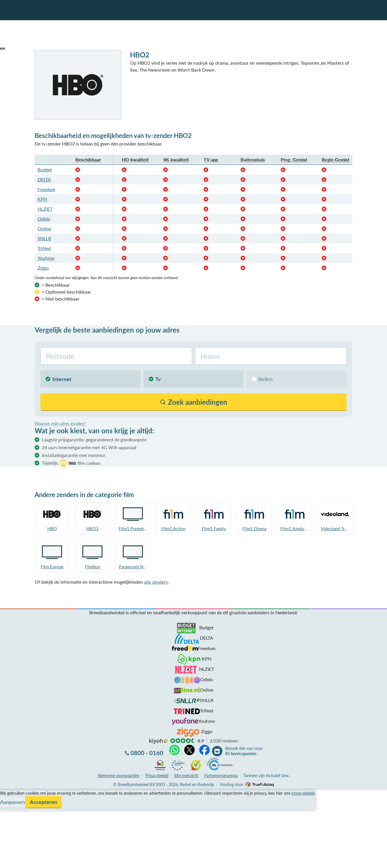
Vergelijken (11, 793)
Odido (44, 219)
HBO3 (92, 529)
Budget (45, 170)
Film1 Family (214, 529)
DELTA (44, 179)
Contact (8, 814)
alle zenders (156, 582)
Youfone (46, 258)
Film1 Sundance (295, 529)
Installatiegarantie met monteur (74, 455)
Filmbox (92, 567)
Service (7, 800)
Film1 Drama (254, 529)
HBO (52, 529)
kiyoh (159, 741)
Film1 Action (173, 529)
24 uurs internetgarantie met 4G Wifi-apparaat (89, 447)
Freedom (46, 189)
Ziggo (43, 268)
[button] (2, 48)
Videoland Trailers (335, 529)
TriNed (44, 248)
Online (44, 228)
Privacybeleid (157, 775)
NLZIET (45, 209)
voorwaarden (119, 775)
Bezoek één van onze (244, 751)
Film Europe (52, 567)
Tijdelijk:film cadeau (71, 463)
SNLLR (44, 238)
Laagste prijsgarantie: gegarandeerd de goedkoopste (94, 439)
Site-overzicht (186, 775)
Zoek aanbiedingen (26, 860)
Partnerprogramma (221, 775)
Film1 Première (133, 529)
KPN (42, 199)
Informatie (11, 807)
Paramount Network (133, 567)
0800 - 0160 (147, 753)
